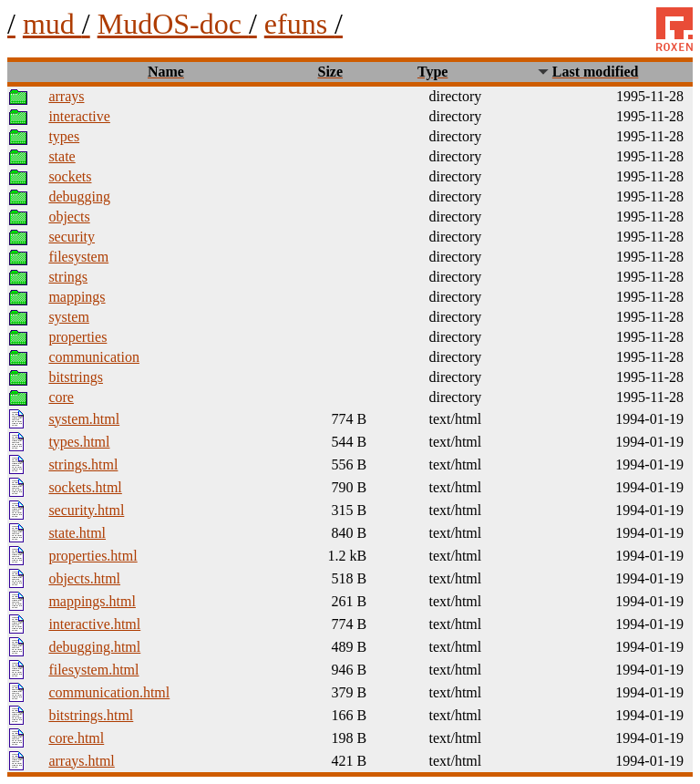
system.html (84, 419)
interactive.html (94, 624)
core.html (76, 738)
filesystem (78, 257)
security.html (86, 510)
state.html (77, 533)
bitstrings (76, 377)
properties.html (93, 556)
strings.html (83, 464)
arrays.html (81, 761)
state (62, 156)
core (61, 397)
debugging (79, 196)
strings (68, 277)
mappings (77, 297)
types (64, 136)
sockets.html (85, 487)
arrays (66, 96)
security (72, 237)
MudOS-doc (177, 24)
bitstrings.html (91, 715)
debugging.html (94, 647)
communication (94, 357)
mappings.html (92, 601)
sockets (70, 176)
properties (77, 337)
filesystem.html (93, 670)
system (68, 317)
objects (69, 217)
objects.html (84, 578)
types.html (79, 442)
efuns (304, 24)
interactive (79, 116)
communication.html (109, 692)
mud (57, 24)
